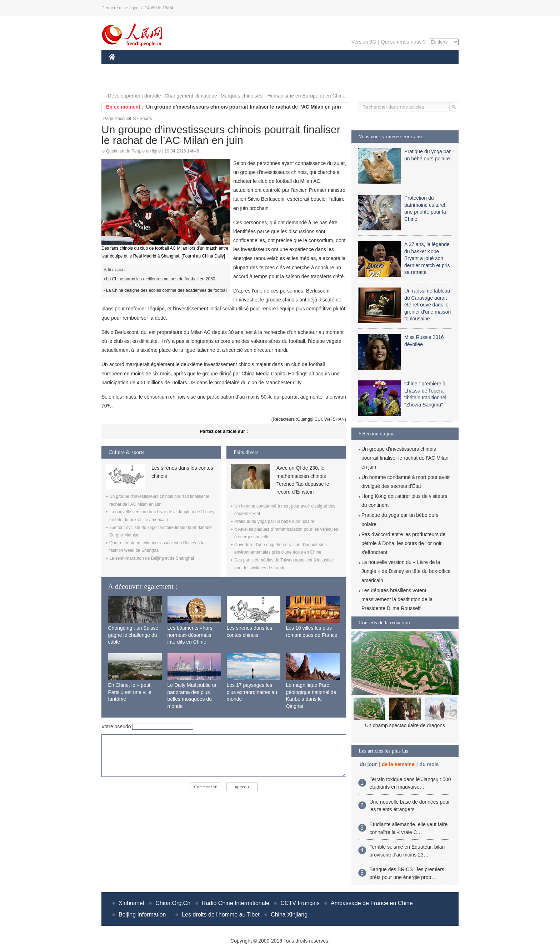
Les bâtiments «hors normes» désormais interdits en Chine (190, 635)
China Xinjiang (289, 915)
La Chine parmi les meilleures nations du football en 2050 (161, 279)
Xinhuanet (131, 903)
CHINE (121, 67)
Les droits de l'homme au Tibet (221, 915)
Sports (146, 119)
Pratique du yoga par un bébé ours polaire (274, 521)
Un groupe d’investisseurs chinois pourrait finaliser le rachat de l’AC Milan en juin (243, 107)
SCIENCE (246, 67)
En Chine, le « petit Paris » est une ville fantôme (130, 692)
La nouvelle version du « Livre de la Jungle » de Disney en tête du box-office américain (406, 571)
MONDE (184, 67)
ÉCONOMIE (152, 67)
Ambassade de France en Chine (372, 903)
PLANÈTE (355, 67)
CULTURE (278, 67)
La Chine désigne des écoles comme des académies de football (167, 290)
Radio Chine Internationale (236, 903)
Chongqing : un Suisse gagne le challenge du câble (133, 635)
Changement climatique (191, 96)
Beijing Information (142, 915)
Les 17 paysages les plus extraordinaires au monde (252, 692)
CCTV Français (300, 903)
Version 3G (364, 42)
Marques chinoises (242, 96)
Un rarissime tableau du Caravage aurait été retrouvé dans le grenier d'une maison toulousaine (427, 305)
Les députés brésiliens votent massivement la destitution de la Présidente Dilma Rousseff (397, 599)
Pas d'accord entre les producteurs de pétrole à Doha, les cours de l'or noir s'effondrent (403, 543)
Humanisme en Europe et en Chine (306, 96)
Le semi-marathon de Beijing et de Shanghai (152, 558)
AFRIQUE (214, 67)
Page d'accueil (117, 119)
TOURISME (414, 67)
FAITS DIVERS (317, 67)
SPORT (384, 67)
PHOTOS (123, 82)
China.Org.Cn (173, 903)
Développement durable (134, 96)
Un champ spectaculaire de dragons (405, 725)
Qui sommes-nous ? (403, 42)
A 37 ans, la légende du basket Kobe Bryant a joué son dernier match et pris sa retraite (427, 258)
